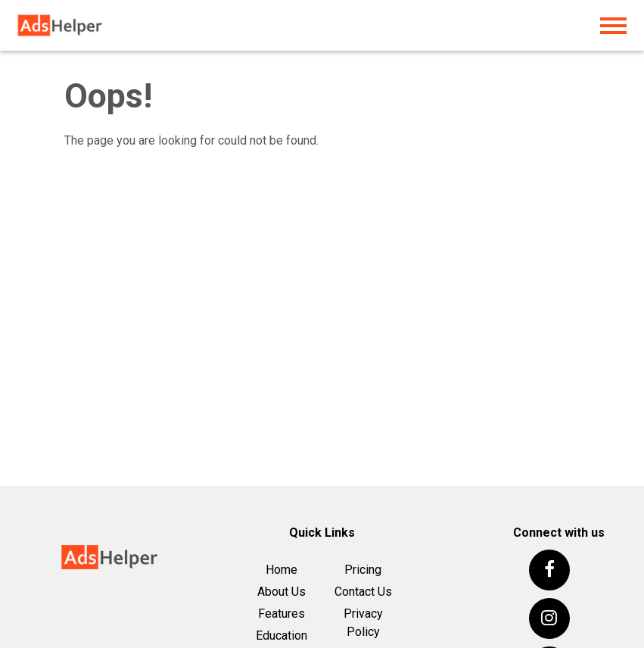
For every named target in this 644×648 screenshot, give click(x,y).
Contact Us (363, 592)
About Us (282, 592)
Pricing (363, 570)
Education (282, 636)
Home (282, 570)
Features (282, 614)
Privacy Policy (363, 623)
